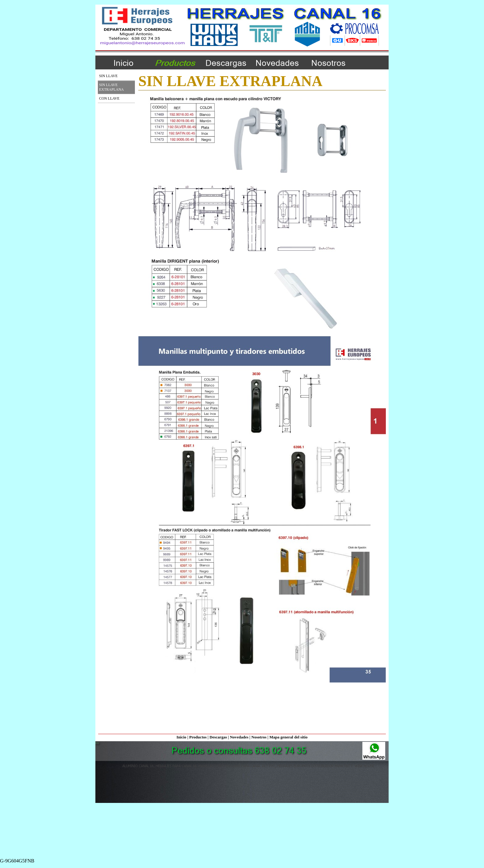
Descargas (218, 737)
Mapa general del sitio (289, 737)
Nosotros (259, 737)
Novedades (239, 737)
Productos (198, 737)
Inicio (181, 737)
